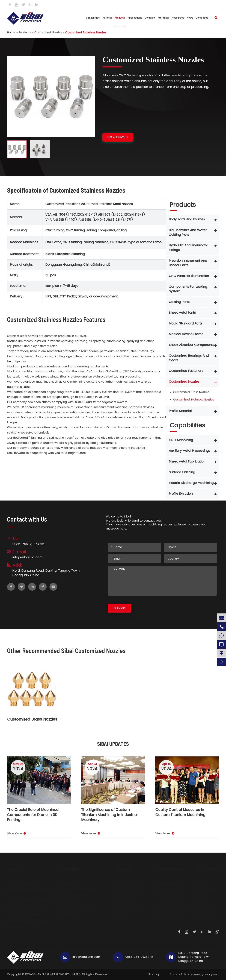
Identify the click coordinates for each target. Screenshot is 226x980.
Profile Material (180, 411)
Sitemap (154, 974)
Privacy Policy (179, 974)
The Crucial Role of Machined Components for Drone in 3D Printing (33, 815)
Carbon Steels (123, 896)
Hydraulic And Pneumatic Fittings (188, 248)
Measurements (164, 913)
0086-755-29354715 (179, 5)
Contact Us (210, 4)
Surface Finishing (182, 472)
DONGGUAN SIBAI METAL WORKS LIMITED (53, 974)
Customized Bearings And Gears (189, 358)
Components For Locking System (188, 289)
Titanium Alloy (123, 901)
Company (150, 17)
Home (11, 33)
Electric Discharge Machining (191, 483)
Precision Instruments (169, 907)
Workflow (164, 17)
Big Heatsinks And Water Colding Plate (188, 232)
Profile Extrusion (181, 494)
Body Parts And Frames (187, 219)
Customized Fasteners (186, 371)
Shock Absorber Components (192, 345)
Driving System (164, 884)
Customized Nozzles (48, 33)
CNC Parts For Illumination (189, 276)
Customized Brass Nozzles (191, 392)
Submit (119, 608)
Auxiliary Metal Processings (190, 451)
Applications (135, 17)
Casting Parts (179, 302)
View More (17, 834)
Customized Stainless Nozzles (86, 33)
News (190, 17)
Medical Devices (165, 901)
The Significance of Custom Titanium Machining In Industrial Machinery (109, 815)
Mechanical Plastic (126, 907)
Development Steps (202, 892)
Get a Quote (118, 137)
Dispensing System (167, 919)
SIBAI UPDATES (113, 744)
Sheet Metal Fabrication (187, 462)
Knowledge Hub (204, 911)
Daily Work (200, 906)
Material (107, 17)
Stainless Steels (124, 890)
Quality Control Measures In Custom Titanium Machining (180, 813)
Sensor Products (165, 890)
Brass (117, 913)
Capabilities (93, 17)
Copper (118, 919)
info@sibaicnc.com (138, 5)
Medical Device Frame (186, 334)
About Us (199, 884)
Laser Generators (166, 896)
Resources (178, 17)
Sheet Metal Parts (182, 313)
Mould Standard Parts (186, 324)
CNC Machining (181, 440)
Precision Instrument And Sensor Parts (188, 263)
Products (120, 17)
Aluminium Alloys (125, 884)
